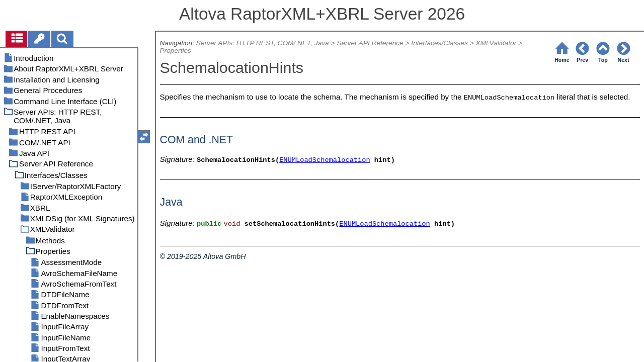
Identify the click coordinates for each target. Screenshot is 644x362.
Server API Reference (370, 43)
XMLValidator (496, 43)
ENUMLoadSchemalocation (325, 160)
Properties (176, 51)
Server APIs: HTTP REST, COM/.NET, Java (263, 43)
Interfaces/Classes (439, 43)
